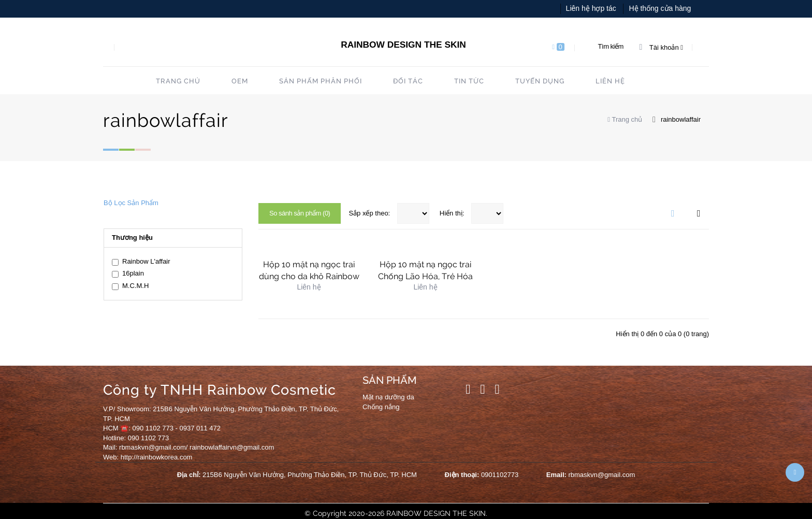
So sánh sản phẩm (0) (300, 213)
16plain (128, 273)
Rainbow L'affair (141, 262)
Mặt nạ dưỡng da (388, 397)
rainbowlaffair (681, 119)
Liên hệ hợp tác (591, 8)
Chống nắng (381, 407)
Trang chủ (625, 119)
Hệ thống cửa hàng (660, 8)
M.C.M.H (130, 286)
